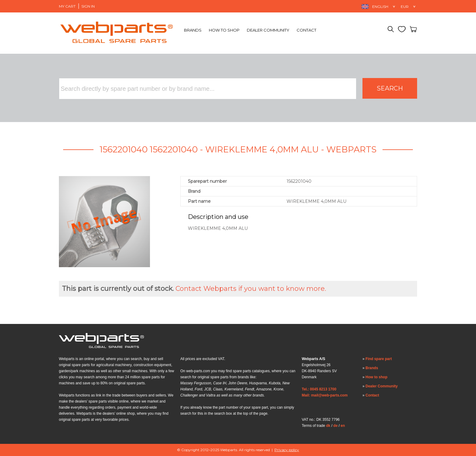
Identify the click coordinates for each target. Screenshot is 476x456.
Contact (306, 30)
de (335, 426)
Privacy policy (287, 450)
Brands (193, 30)
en (343, 426)
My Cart (67, 6)
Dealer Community (268, 30)
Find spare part (379, 359)
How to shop (224, 30)
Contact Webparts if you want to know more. (251, 289)
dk (328, 426)
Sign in (88, 6)
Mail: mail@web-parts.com (325, 395)
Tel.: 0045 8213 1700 (319, 389)
